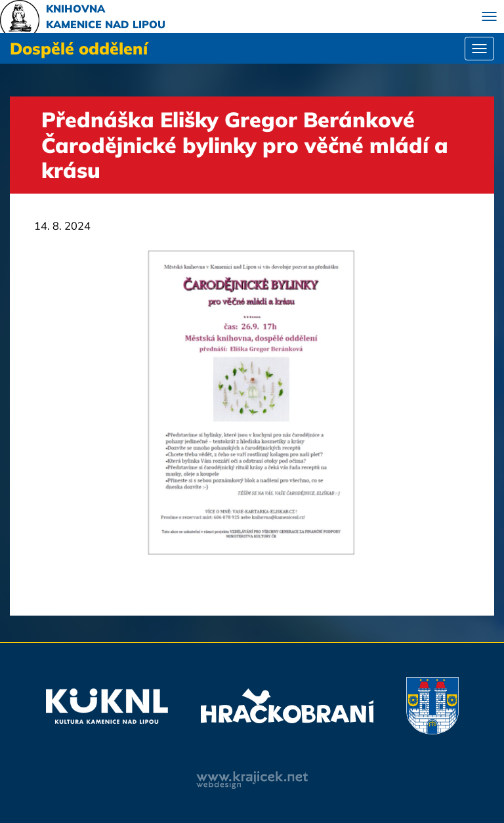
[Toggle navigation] (489, 16)
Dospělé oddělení (79, 48)
